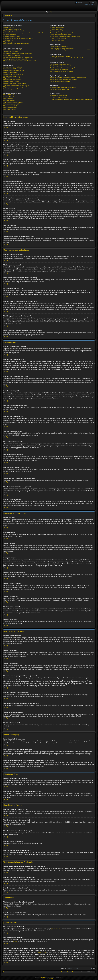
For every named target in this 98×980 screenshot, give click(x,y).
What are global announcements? (13, 102)
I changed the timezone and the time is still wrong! (18, 54)
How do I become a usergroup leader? (61, 35)
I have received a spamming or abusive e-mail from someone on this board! (72, 50)
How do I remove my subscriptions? (60, 81)
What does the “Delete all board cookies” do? (16, 44)
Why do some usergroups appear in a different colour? (66, 37)
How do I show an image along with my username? (18, 57)
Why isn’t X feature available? (58, 97)
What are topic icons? (10, 110)
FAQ (47, 12)
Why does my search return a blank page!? (62, 68)
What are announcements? (11, 104)
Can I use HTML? (8, 97)
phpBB (43, 977)
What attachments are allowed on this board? (63, 88)
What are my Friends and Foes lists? (60, 56)
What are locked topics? (10, 108)
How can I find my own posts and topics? (62, 71)
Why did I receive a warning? (12, 81)
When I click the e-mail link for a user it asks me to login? (20, 61)
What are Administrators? (57, 27)
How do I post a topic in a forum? (13, 67)
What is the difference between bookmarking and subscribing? (68, 78)
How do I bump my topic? (11, 89)
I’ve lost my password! (10, 35)
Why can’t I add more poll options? (13, 74)
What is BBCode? (9, 95)
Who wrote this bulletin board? (59, 96)
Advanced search (89, 4)
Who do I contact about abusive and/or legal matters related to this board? (71, 99)
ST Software (52, 979)
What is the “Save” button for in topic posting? (17, 85)
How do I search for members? (59, 70)
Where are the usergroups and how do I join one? (64, 33)
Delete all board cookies (73, 972)
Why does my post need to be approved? (15, 87)
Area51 (15, 941)
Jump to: (63, 968)
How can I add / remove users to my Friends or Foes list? (66, 58)
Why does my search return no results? (61, 66)
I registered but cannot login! (12, 37)
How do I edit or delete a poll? (12, 76)
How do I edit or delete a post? (12, 69)
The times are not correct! (11, 52)
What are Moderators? (56, 29)
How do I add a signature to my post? (14, 71)
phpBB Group (56, 929)
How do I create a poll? (10, 72)
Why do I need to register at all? (13, 29)
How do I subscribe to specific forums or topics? (64, 79)
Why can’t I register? (9, 42)
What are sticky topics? (10, 106)
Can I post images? (9, 100)
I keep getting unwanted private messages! (62, 48)
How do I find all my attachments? (60, 89)
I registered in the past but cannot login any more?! (18, 38)
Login (51, 12)
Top (7, 127)
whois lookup (42, 952)
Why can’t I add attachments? (12, 80)
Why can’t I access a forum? (12, 78)
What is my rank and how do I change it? (15, 59)
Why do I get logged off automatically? (14, 31)
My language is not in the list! (12, 55)
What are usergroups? (56, 31)
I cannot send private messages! (59, 46)
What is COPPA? (8, 40)
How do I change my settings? (12, 50)
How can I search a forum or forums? (61, 64)
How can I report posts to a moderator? (15, 83)
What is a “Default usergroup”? (59, 38)
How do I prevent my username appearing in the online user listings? (23, 33)
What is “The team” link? (57, 40)
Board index (9, 15)
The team (64, 972)
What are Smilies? (9, 99)
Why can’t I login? (9, 27)
